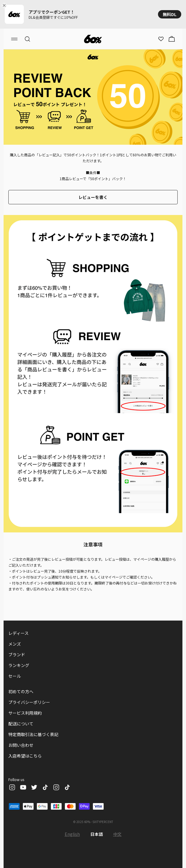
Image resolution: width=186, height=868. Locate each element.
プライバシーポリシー (29, 702)
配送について (21, 724)
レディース (18, 633)
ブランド (17, 654)
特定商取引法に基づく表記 (33, 734)
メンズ (15, 644)
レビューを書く (93, 197)
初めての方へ (21, 691)
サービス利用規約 (25, 713)
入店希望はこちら (25, 756)
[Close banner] (5, 5)
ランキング (19, 665)
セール (15, 676)
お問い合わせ (21, 745)
